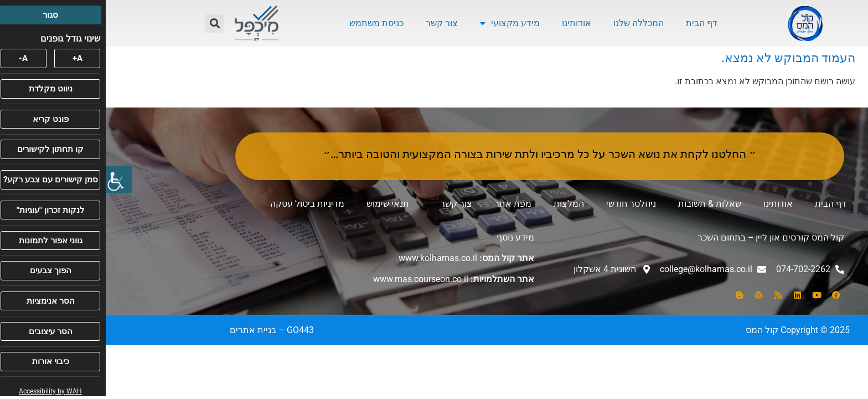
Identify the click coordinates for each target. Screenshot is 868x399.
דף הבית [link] (596, 23)
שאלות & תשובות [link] (604, 204)
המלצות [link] (463, 204)
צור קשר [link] (336, 23)
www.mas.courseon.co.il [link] (315, 279)
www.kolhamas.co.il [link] (332, 258)
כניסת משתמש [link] (271, 23)
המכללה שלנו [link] (533, 23)
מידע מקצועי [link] (404, 23)
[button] (109, 24)
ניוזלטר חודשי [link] (525, 204)
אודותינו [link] (471, 23)
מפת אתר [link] (407, 204)
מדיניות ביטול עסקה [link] (201, 204)
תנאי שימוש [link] (282, 204)
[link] (13, 180)
